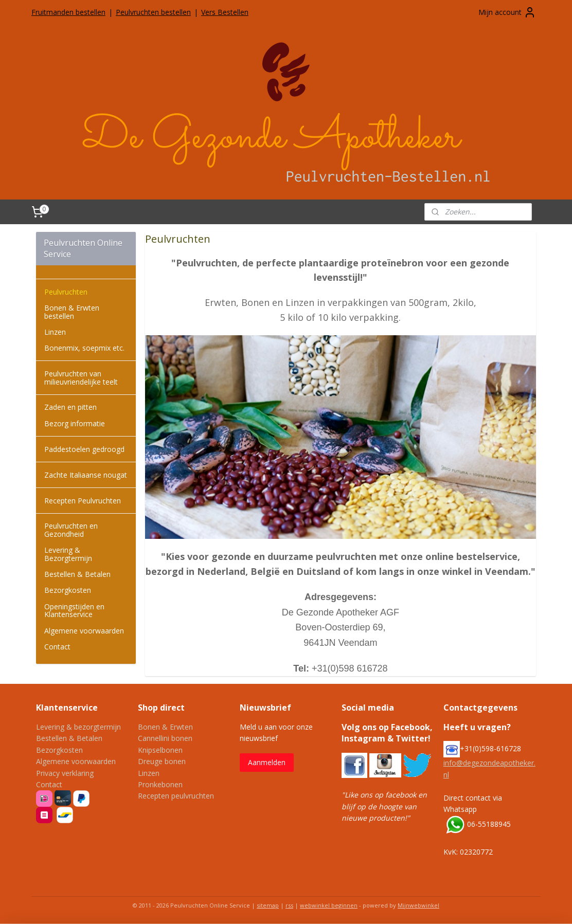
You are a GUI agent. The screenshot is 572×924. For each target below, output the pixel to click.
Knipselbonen (160, 750)
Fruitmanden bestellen (68, 12)
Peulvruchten (66, 292)
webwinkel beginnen (329, 905)
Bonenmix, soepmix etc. (84, 348)
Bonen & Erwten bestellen (72, 312)
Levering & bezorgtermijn (78, 727)
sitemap (268, 905)
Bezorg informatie (75, 423)
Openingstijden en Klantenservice (74, 610)
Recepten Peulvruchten (83, 501)
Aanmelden (267, 762)
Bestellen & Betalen (77, 574)
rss (289, 905)
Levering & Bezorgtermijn (68, 554)
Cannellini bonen (165, 738)
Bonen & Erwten (165, 727)
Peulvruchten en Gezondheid (71, 530)
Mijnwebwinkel (418, 905)
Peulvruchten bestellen (153, 12)
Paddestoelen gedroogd (84, 449)
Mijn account (507, 12)
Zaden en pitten (70, 407)
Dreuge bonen (162, 761)
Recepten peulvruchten (176, 796)
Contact (57, 647)
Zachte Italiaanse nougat (86, 475)
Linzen (55, 332)
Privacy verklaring (65, 773)
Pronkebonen (160, 784)
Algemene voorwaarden (84, 631)
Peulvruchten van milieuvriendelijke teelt (81, 377)
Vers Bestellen (225, 12)
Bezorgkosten (68, 590)
